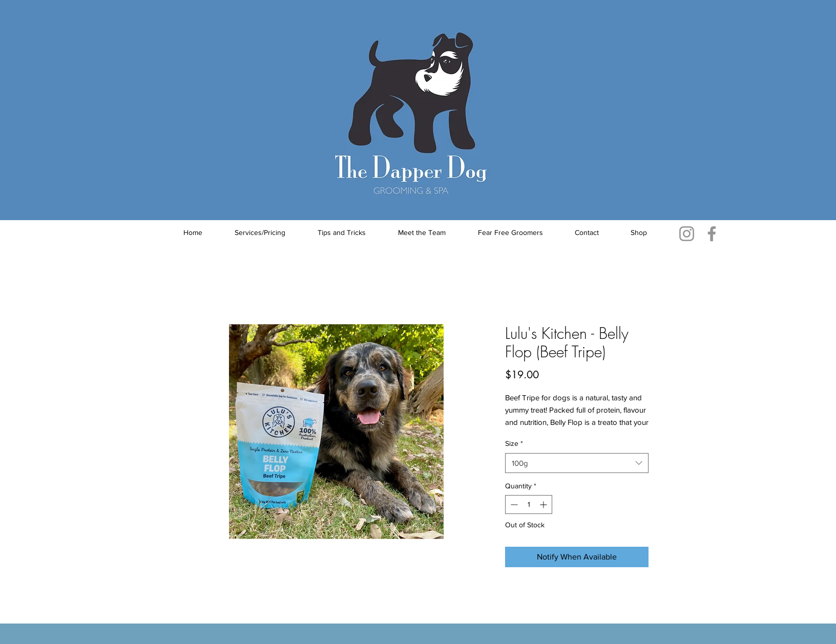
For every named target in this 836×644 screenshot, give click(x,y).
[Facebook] (712, 234)
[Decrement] (513, 505)
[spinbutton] (529, 505)
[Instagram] (687, 234)
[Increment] (544, 505)
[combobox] (577, 463)
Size (514, 443)
